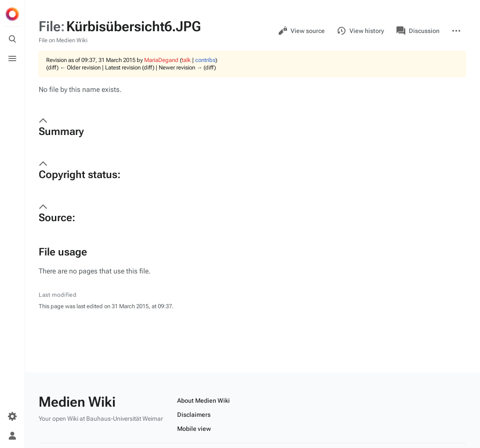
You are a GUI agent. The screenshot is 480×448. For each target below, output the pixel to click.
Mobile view (194, 429)
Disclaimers (194, 415)
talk (186, 60)
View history (361, 31)
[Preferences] (12, 416)
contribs (205, 60)
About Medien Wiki (204, 401)
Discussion (418, 31)
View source (302, 31)
